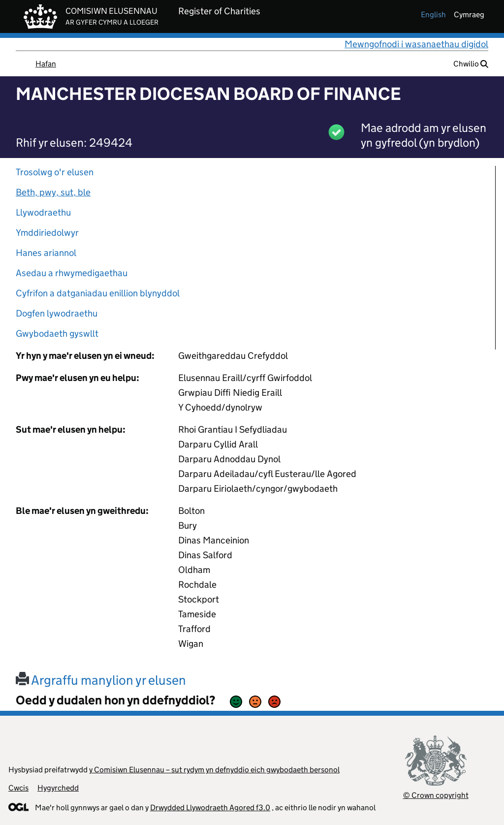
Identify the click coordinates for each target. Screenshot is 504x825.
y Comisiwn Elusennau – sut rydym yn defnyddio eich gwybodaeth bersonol (214, 770)
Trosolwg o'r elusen (55, 172)
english (433, 15)
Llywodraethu (43, 212)
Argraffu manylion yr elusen (101, 680)
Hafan (46, 64)
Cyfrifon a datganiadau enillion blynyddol (98, 293)
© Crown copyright (436, 795)
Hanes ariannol (46, 253)
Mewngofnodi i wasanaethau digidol (416, 44)
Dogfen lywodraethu (57, 313)
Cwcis (18, 788)
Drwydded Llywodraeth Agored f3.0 (210, 808)
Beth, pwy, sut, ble (53, 192)
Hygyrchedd (58, 788)
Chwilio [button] (471, 64)
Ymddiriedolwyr (47, 233)
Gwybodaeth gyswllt (57, 333)
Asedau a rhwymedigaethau (72, 273)
